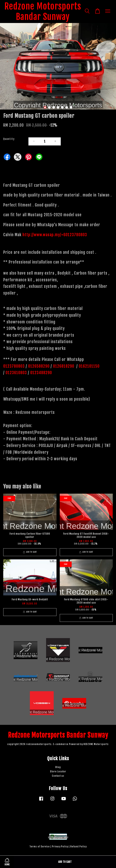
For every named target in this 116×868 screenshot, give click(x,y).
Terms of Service (40, 847)
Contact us (58, 776)
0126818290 (64, 366)
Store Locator (58, 772)
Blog (58, 767)
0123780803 (14, 366)
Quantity (9, 139)
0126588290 (39, 366)
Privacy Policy (60, 847)
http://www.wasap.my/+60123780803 (55, 235)
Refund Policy (78, 847)
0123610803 (16, 373)
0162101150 (89, 366)
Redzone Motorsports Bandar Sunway (43, 11)
